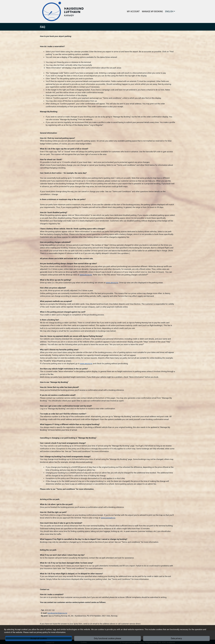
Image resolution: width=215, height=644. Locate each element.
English (169, 11)
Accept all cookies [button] (39, 638)
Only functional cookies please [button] (107, 638)
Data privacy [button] (176, 638)
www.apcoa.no (86, 275)
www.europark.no (108, 518)
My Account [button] (133, 11)
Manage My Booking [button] (152, 11)
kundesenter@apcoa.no (57, 613)
